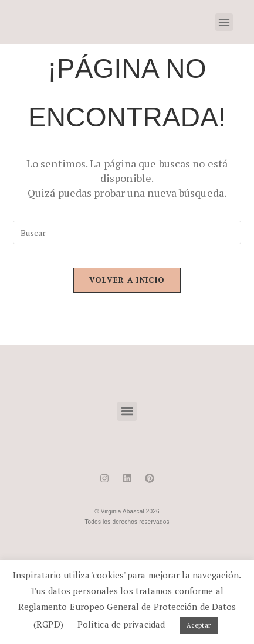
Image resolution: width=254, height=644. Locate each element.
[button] (224, 22)
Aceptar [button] (199, 625)
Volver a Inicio (127, 280)
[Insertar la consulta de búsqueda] (127, 232)
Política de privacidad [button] (121, 624)
